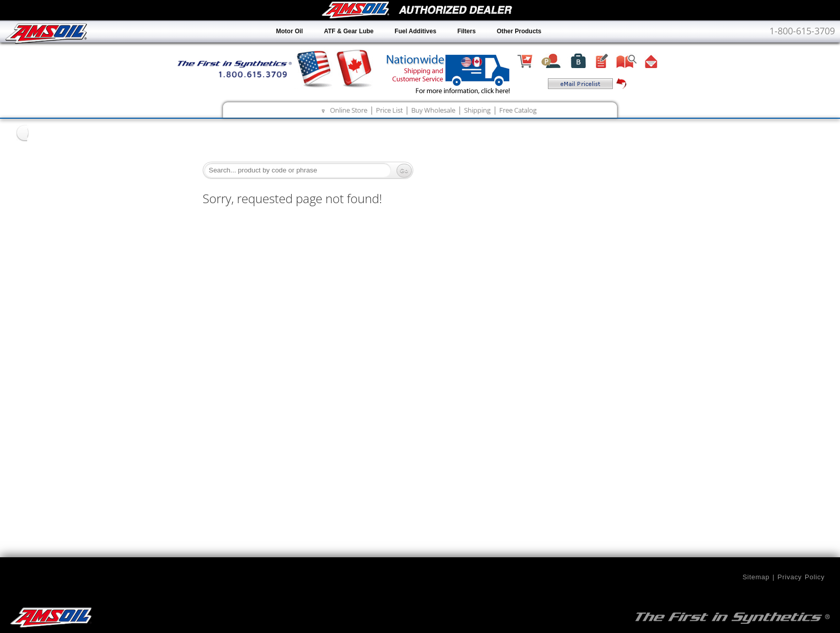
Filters (467, 31)
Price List (389, 110)
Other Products (519, 31)
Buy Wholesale (433, 110)
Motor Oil (290, 31)
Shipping (477, 110)
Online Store (349, 110)
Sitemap (756, 577)
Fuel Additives (415, 31)
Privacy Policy (801, 577)
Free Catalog (518, 110)
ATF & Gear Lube (349, 31)
